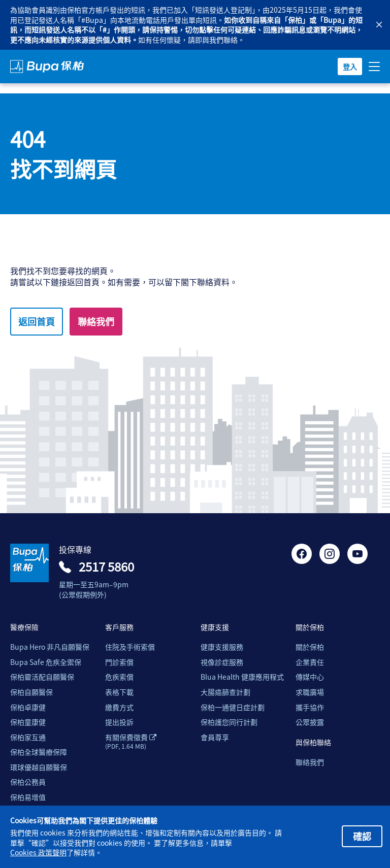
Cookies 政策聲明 (38, 853)
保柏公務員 (28, 782)
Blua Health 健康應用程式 (242, 677)
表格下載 (119, 692)
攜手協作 (310, 707)
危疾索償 (119, 677)
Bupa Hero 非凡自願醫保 (50, 647)
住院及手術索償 (130, 647)
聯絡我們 (96, 321)
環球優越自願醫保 (39, 767)
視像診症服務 (222, 662)
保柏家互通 (28, 737)
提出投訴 (119, 722)
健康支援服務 (222, 647)
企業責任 (310, 662)
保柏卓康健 (28, 707)
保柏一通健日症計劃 (233, 707)
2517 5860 (106, 566)
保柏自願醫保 (31, 692)
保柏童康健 (28, 722)
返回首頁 (37, 321)
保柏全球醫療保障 (39, 752)
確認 (362, 836)
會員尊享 (215, 737)
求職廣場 (310, 692)
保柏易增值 (28, 797)
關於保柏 (310, 647)
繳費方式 (119, 707)
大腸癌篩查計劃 (225, 692)
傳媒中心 (310, 677)
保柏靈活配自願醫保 (42, 677)
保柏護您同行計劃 (229, 722)
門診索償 (119, 662)
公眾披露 (310, 722)
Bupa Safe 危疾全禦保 (46, 662)
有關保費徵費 (131, 742)
